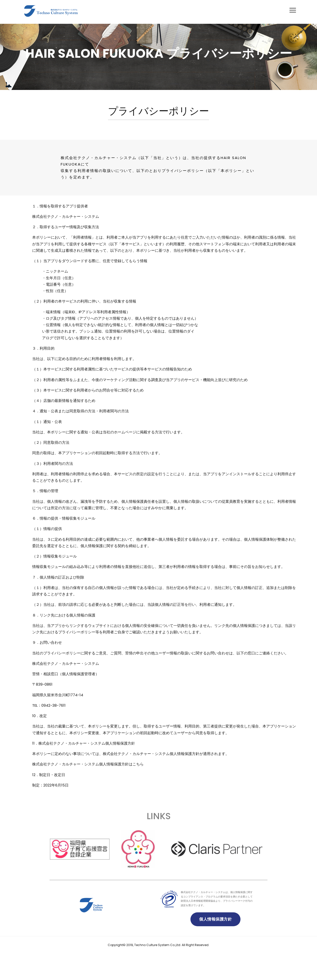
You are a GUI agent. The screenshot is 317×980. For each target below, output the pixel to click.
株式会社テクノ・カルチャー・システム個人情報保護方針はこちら (88, 764)
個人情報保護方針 (215, 919)
